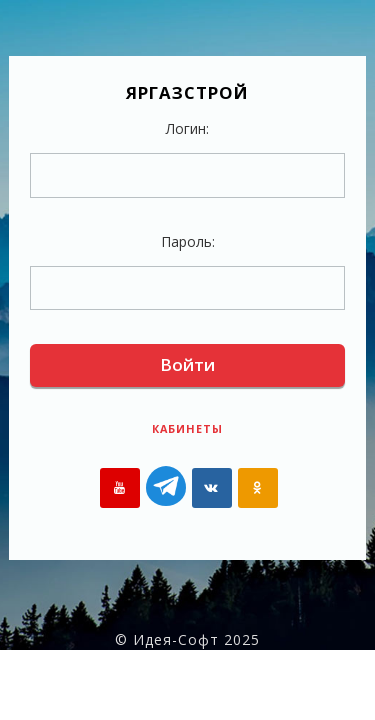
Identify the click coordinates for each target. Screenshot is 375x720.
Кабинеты (187, 428)
